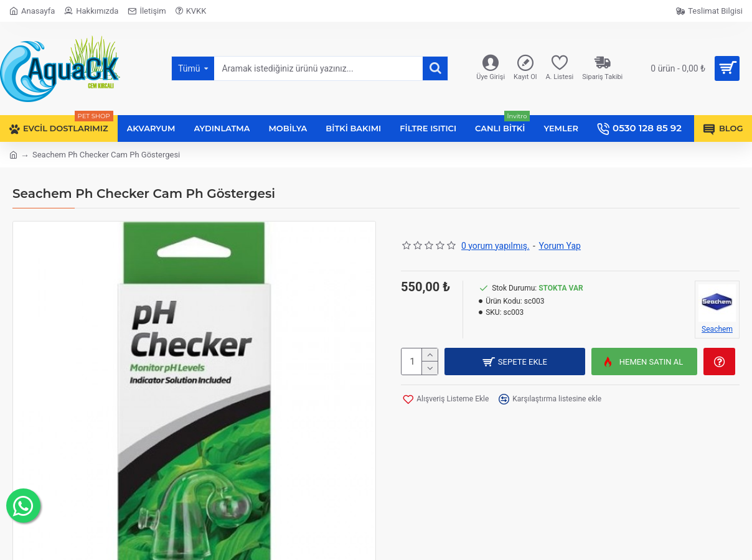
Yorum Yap (560, 246)
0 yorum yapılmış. (496, 246)
